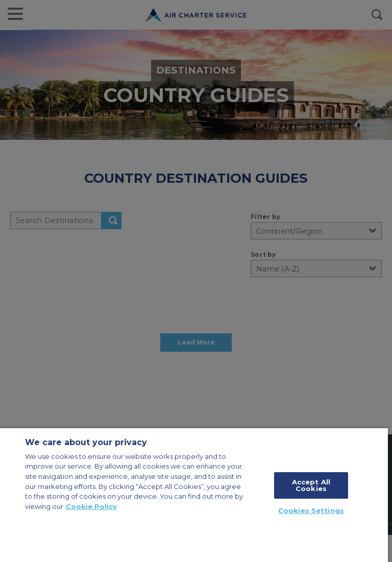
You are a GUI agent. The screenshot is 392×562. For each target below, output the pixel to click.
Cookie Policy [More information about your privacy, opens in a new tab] (91, 506)
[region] (194, 495)
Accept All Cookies (311, 485)
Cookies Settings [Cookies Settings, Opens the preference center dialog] (311, 510)
